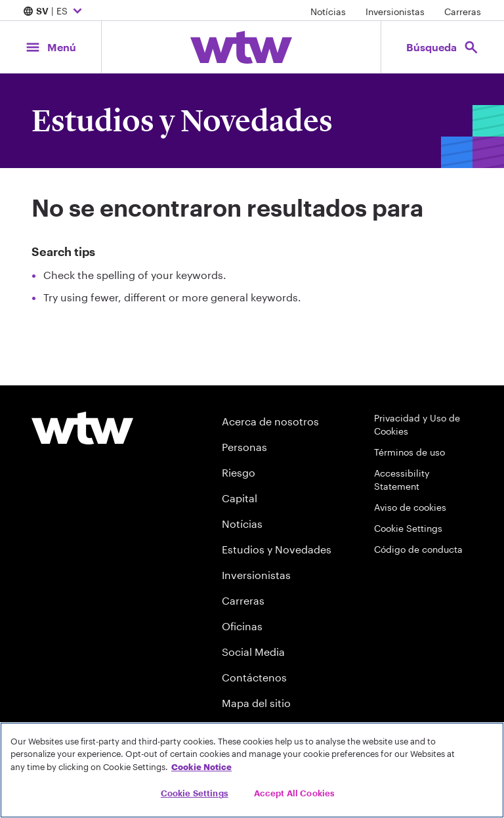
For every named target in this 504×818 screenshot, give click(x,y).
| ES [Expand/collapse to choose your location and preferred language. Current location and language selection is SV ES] (54, 12)
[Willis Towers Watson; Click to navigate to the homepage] (241, 47)
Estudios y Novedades (277, 549)
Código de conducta (418, 549)
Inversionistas (395, 11)
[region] (252, 770)
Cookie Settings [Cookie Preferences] (408, 528)
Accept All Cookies (294, 793)
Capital (240, 498)
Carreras (463, 11)
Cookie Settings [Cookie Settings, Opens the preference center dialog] (195, 793)
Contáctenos (254, 677)
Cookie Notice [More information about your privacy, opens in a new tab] (201, 767)
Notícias (328, 11)
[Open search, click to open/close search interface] (443, 47)
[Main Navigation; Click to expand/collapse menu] (51, 47)
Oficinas (242, 626)
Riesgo (239, 472)
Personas (244, 447)
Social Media (253, 652)
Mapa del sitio (256, 703)
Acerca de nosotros (270, 421)
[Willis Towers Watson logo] (82, 428)
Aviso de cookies (410, 507)
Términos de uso (409, 452)
